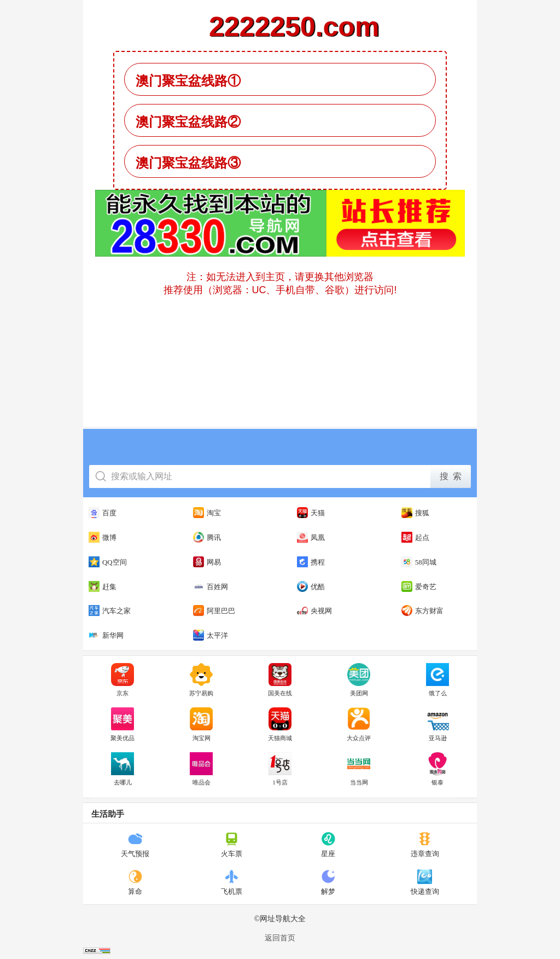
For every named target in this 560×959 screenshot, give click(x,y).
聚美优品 (122, 724)
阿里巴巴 (214, 611)
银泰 (437, 769)
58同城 (419, 562)
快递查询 (425, 882)
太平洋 (211, 635)
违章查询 (425, 845)
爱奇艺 (419, 586)
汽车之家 (110, 611)
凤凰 (311, 537)
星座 (328, 845)
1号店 (280, 769)
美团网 (359, 680)
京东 (122, 680)
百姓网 (211, 586)
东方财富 (422, 611)
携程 (311, 562)
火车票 (232, 845)
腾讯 (207, 537)
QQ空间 (108, 562)
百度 (103, 513)
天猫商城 (280, 724)
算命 (135, 882)
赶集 (103, 586)
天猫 (311, 513)
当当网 (359, 769)
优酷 (311, 586)
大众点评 (359, 724)
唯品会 (201, 769)
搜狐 (415, 513)
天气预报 (135, 845)
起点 (415, 537)
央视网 (314, 611)
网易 (207, 562)
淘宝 (207, 513)
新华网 (106, 635)
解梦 (328, 882)
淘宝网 (201, 724)
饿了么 (437, 680)
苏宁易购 (201, 680)
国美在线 (280, 680)
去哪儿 (122, 769)
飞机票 (232, 882)
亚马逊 (437, 724)
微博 (103, 537)
